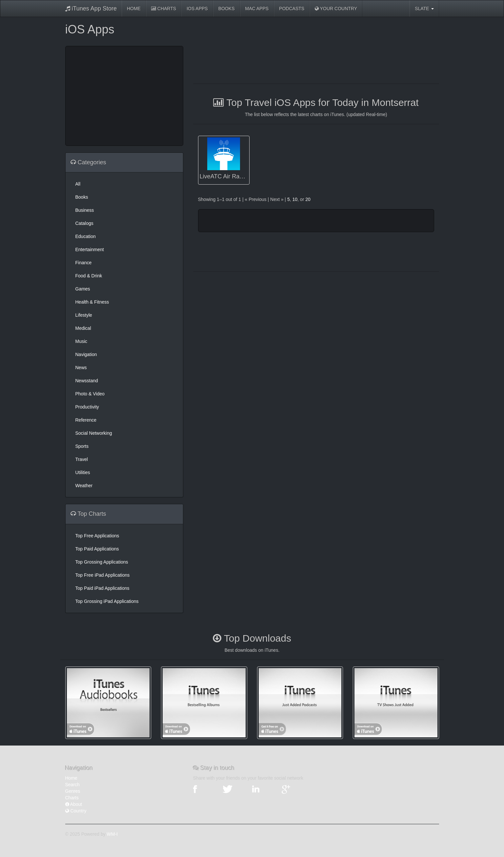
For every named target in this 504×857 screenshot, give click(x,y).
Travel (82, 459)
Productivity (87, 407)
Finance (84, 263)
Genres (73, 791)
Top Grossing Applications (102, 562)
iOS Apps (197, 9)
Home (134, 9)
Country (76, 811)
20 (308, 199)
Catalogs (84, 223)
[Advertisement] (124, 95)
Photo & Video (90, 394)
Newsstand (87, 381)
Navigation (86, 354)
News (81, 368)
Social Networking (94, 433)
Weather (84, 486)
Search (72, 785)
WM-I (112, 834)
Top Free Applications (97, 536)
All (78, 184)
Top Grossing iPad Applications (107, 601)
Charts (164, 9)
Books (227, 9)
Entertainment (90, 249)
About (74, 804)
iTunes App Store (91, 9)
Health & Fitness (92, 302)
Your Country (336, 9)
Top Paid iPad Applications (102, 588)
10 (295, 199)
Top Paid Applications (97, 549)
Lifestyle (84, 315)
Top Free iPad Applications (103, 575)
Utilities (83, 472)
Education (86, 236)
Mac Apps (257, 9)
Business (85, 210)
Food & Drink (89, 276)
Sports (82, 446)
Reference (86, 420)
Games (83, 289)
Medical (83, 328)
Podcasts (292, 9)
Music (81, 341)
